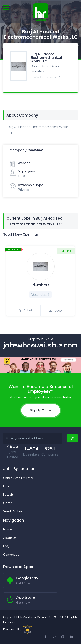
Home (8, 529)
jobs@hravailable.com (41, 345)
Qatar (7, 503)
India (7, 486)
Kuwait (8, 495)
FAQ (6, 546)
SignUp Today (41, 410)
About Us (10, 538)
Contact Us (11, 555)
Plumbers (40, 285)
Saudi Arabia (13, 511)
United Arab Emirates (18, 478)
